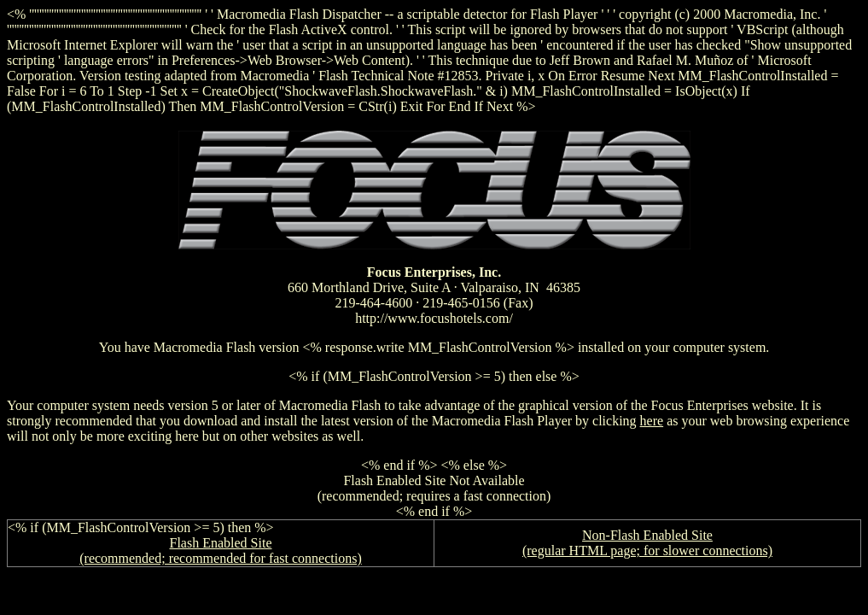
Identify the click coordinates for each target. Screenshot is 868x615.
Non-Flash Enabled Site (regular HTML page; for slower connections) (647, 543)
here (652, 421)
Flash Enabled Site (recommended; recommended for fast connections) (221, 551)
